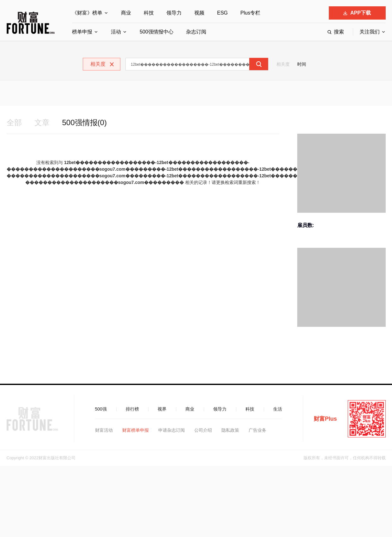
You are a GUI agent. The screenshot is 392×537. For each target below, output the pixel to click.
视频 (199, 13)
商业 (126, 13)
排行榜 (132, 409)
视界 (162, 409)
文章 (42, 122)
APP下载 (357, 13)
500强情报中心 (157, 32)
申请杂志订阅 (172, 430)
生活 (278, 409)
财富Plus (325, 419)
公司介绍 (203, 430)
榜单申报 (82, 32)
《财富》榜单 (87, 13)
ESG (222, 13)
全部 (14, 122)
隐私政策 (230, 430)
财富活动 (104, 430)
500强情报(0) (84, 122)
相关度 (283, 64)
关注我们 (370, 32)
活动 (116, 32)
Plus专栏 (250, 13)
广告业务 (257, 430)
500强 (101, 409)
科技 (149, 13)
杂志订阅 (196, 32)
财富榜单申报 (136, 430)
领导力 (174, 13)
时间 (302, 64)
